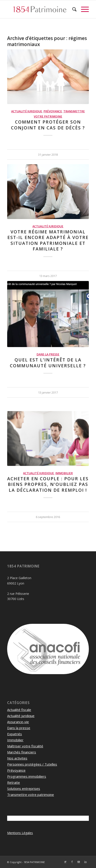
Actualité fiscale (19, 710)
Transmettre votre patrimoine (31, 795)
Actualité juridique (27, 111)
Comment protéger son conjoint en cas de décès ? (48, 125)
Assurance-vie (18, 722)
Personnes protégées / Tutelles (32, 764)
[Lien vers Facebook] (72, 862)
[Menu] (83, 9)
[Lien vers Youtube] (79, 862)
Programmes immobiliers (27, 776)
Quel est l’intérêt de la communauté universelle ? (48, 363)
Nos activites (17, 758)
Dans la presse (48, 354)
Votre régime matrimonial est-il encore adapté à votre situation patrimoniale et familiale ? (48, 240)
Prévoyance (53, 111)
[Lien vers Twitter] (65, 862)
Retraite (14, 782)
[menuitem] (72, 9)
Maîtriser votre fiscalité (25, 746)
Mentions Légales (20, 833)
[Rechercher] (72, 9)
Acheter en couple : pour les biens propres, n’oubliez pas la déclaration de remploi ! (48, 484)
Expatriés (15, 734)
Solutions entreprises (24, 788)
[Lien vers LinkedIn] (85, 862)
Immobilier (64, 473)
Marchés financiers (22, 752)
